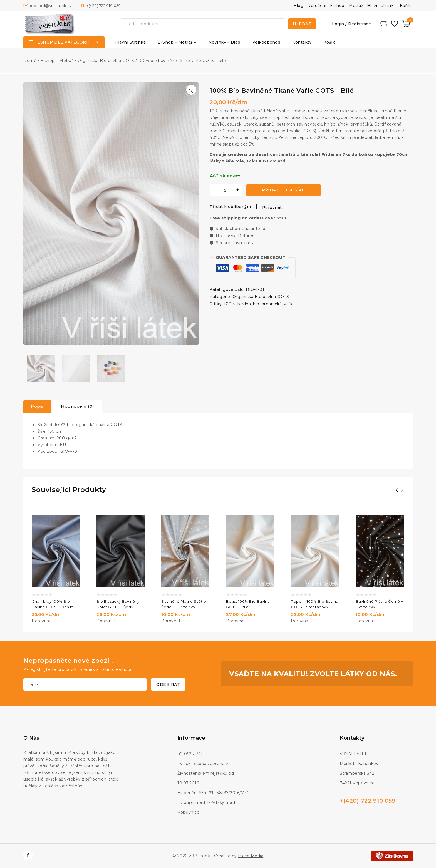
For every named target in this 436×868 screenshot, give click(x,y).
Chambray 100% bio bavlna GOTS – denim (53, 604)
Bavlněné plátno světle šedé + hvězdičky (184, 604)
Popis (37, 406)
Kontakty (302, 42)
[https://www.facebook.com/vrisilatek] (28, 855)
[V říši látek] (50, 24)
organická (272, 304)
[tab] (37, 406)
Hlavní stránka (381, 6)
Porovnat (272, 207)
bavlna (244, 304)
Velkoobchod (267, 42)
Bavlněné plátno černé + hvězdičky (379, 604)
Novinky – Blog (225, 42)
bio (256, 304)
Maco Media (251, 856)
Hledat (302, 24)
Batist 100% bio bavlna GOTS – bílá (248, 604)
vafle (289, 304)
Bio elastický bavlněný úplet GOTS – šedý (118, 604)
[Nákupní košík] (406, 24)
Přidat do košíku (281, 190)
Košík (405, 6)
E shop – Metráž (347, 6)
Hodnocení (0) (78, 406)
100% (230, 304)
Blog (298, 6)
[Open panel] (64, 42)
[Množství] (225, 190)
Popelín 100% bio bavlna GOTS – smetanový (315, 604)
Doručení (317, 6)
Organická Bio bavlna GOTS (261, 296)
